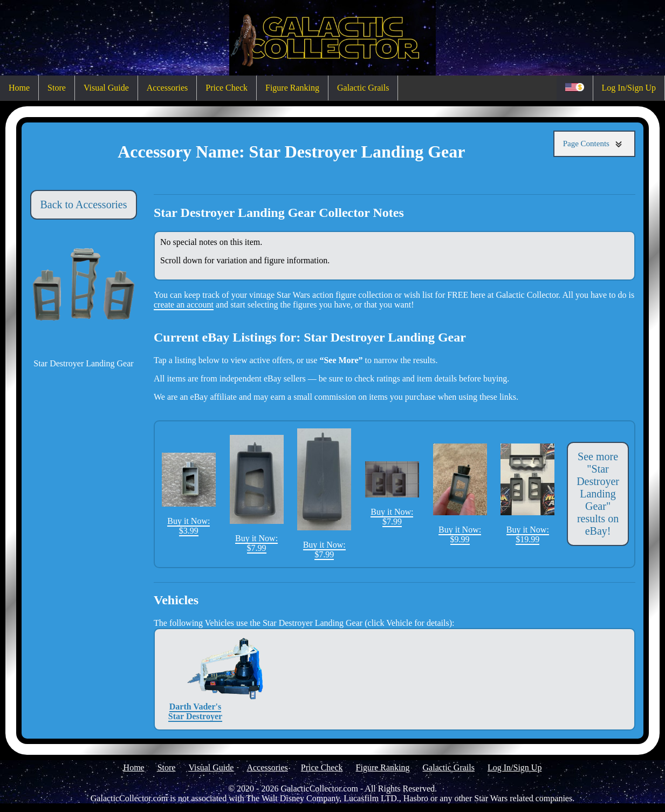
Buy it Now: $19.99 (527, 494)
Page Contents (594, 144)
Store (57, 88)
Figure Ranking (292, 88)
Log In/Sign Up (629, 88)
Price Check (227, 88)
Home (19, 88)
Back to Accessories (83, 204)
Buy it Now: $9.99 (460, 494)
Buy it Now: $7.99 (257, 493)
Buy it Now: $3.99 (189, 494)
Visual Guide (106, 88)
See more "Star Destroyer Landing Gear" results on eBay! (598, 494)
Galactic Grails (363, 88)
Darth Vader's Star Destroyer (195, 679)
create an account (184, 305)
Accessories (167, 88)
